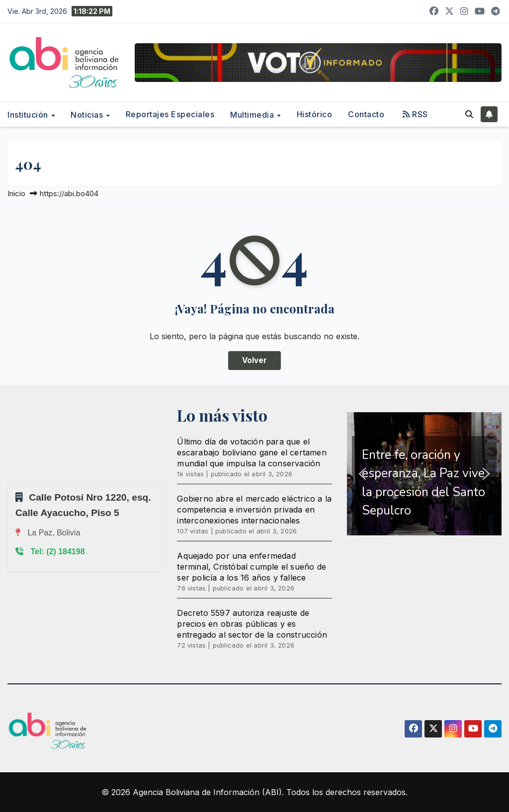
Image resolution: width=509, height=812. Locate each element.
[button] (469, 114)
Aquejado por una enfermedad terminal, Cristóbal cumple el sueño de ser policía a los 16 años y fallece (252, 567)
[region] (424, 474)
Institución (29, 115)
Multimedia (253, 115)
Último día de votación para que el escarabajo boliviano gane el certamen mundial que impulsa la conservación (252, 452)
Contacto (366, 114)
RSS (415, 114)
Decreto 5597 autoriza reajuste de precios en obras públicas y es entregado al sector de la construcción (252, 624)
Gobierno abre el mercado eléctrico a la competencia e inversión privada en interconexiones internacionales (254, 510)
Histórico (315, 114)
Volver (254, 360)
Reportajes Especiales (170, 114)
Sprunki (9, 482)
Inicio (16, 193)
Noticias (88, 115)
